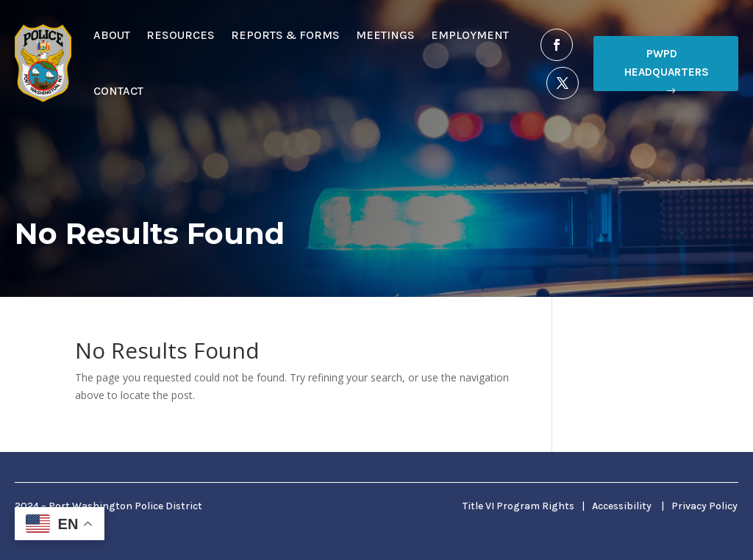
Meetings (385, 35)
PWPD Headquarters (667, 63)
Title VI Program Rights (518, 506)
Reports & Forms (285, 35)
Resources (181, 35)
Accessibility (622, 506)
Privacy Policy (704, 506)
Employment (470, 35)
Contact (118, 91)
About (112, 35)
